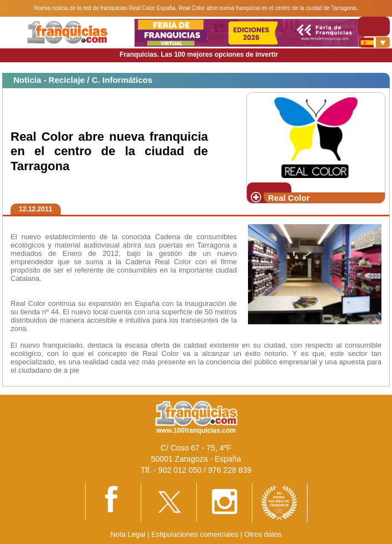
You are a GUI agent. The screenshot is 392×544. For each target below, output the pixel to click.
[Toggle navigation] (374, 26)
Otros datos (263, 534)
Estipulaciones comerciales (196, 534)
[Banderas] (374, 42)
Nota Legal (128, 534)
